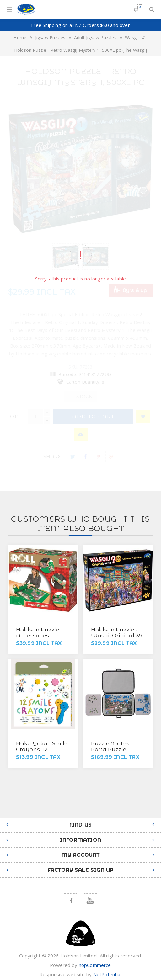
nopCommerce (95, 965)
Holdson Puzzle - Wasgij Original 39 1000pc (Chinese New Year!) (117, 639)
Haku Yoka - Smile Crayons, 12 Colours (42, 749)
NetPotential (107, 974)
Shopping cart (140, 7)
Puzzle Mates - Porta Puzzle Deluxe (112, 749)
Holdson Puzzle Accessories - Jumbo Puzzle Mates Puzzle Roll (41, 639)
